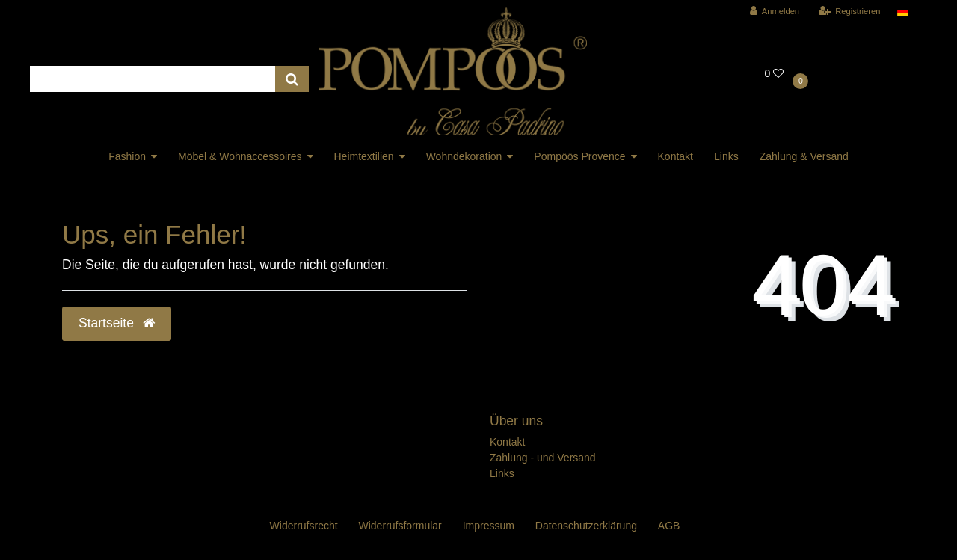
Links (726, 156)
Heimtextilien (364, 156)
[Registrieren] (849, 12)
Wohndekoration (464, 156)
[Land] (903, 12)
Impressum (489, 526)
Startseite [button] (117, 323)
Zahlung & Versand (804, 156)
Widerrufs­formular (400, 526)
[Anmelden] (775, 12)
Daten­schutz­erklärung (586, 526)
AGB (669, 526)
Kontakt (676, 156)
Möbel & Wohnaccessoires (240, 156)
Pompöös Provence (579, 156)
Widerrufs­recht (304, 526)
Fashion (127, 156)
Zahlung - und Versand (543, 458)
